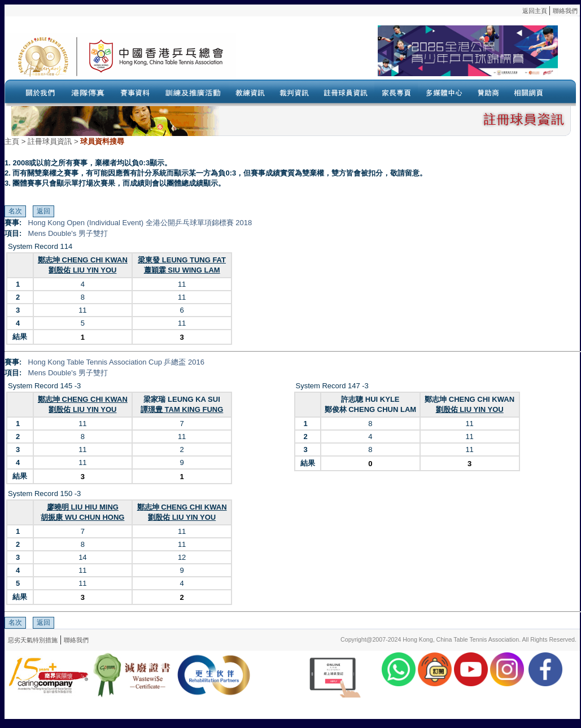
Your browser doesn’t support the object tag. (397, 56)
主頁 (12, 141)
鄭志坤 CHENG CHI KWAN (83, 260)
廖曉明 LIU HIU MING (83, 507)
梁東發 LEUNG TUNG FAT (182, 260)
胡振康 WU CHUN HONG (82, 517)
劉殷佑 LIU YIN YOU (82, 270)
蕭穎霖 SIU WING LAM (182, 270)
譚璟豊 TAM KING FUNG (182, 409)
